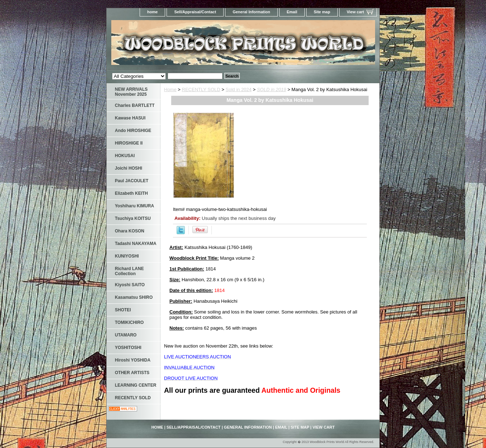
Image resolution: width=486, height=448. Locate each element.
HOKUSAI (125, 156)
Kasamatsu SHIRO (134, 297)
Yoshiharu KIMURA (134, 206)
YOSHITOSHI (128, 348)
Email (292, 12)
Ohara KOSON (130, 231)
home (152, 12)
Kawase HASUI (130, 118)
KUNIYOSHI (127, 256)
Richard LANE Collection (129, 271)
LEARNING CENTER (135, 385)
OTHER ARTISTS (132, 373)
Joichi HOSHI (128, 168)
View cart (355, 12)
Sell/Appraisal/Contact (195, 12)
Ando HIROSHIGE (133, 131)
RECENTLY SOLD (201, 89)
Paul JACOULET (132, 181)
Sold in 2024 (239, 89)
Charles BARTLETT (135, 105)
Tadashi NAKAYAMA (136, 244)
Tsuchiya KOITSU (133, 218)
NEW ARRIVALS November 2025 (131, 92)
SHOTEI (123, 310)
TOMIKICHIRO (129, 322)
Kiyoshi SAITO (130, 285)
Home (170, 89)
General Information (251, 12)
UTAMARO (126, 335)
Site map (322, 12)
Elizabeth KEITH (131, 193)
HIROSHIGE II (129, 143)
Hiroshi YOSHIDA (133, 360)
